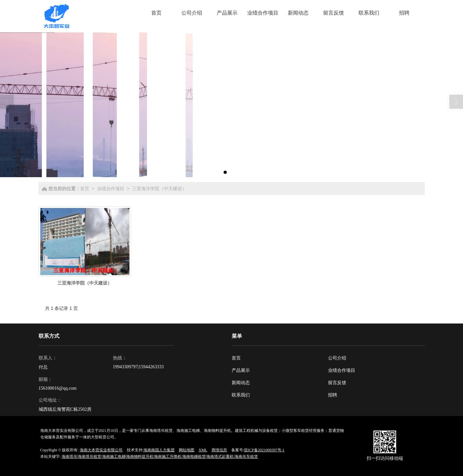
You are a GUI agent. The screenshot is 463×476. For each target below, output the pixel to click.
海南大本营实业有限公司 (101, 450)
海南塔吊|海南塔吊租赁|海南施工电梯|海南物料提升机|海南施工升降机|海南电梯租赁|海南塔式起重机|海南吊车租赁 (160, 457)
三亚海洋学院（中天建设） (159, 189)
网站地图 (187, 450)
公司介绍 (337, 358)
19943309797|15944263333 (138, 367)
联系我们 (241, 395)
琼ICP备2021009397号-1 (264, 450)
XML (203, 450)
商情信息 (219, 450)
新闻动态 (241, 383)
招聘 (333, 395)
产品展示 (241, 370)
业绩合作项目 (111, 189)
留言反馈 (337, 383)
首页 (85, 189)
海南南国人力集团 (159, 450)
